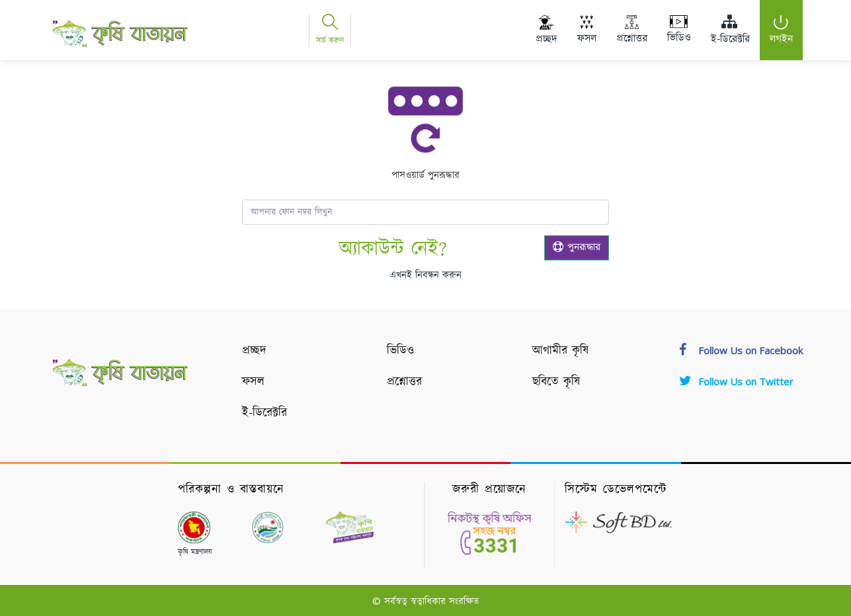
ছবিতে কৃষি (556, 382)
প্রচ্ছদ (254, 351)
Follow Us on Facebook (741, 350)
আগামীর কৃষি (560, 351)
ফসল (253, 382)
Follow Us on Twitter (736, 381)
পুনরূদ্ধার (577, 248)
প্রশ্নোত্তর (404, 382)
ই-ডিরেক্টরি (264, 413)
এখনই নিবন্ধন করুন (425, 275)
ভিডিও (400, 351)
